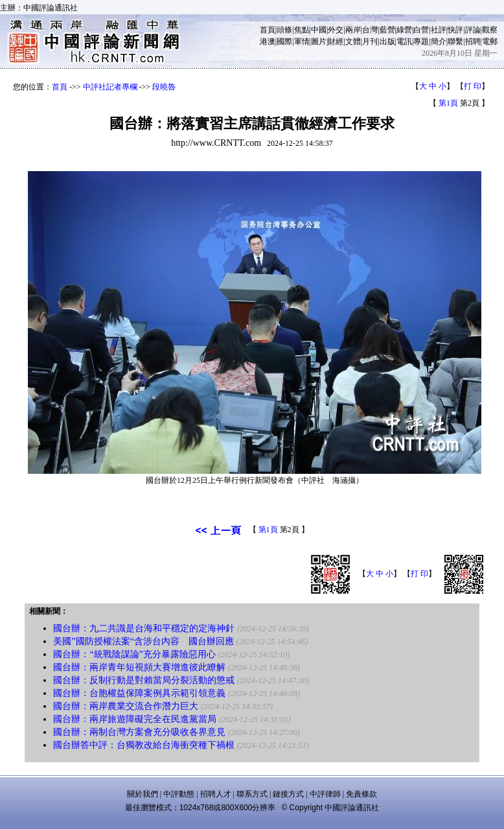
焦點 (302, 30)
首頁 (268, 30)
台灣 (370, 30)
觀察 (490, 30)
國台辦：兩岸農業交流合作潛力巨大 (126, 706)
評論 (473, 30)
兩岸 (353, 30)
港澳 (268, 41)
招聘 (473, 41)
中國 (319, 30)
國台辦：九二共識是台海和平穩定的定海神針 (144, 628)
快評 (455, 30)
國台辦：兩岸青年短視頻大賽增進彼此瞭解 (139, 667)
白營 (421, 30)
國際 (284, 41)
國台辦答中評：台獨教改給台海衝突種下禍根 (144, 745)
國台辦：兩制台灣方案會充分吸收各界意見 (139, 732)
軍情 (302, 41)
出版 (387, 41)
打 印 (473, 86)
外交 (336, 30)
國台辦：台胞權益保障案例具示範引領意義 (139, 693)
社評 (439, 30)
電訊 (404, 41)
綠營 (404, 30)
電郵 (490, 41)
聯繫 (455, 41)
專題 (421, 41)
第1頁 (448, 103)
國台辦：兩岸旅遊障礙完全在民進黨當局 (135, 719)
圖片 (319, 41)
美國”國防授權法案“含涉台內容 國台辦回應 (143, 641)
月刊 (370, 41)
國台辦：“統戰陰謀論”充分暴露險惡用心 (134, 654)
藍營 (387, 30)
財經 (336, 41)
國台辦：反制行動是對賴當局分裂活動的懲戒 (144, 680)
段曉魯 (164, 87)
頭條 (284, 30)
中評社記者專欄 (110, 87)
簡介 (439, 41)
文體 (353, 41)
